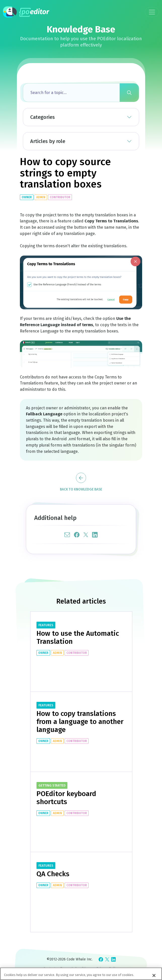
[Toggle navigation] (152, 12)
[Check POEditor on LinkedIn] (113, 959)
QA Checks (53, 874)
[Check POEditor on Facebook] (101, 959)
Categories (43, 117)
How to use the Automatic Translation (78, 637)
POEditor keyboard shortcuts (66, 798)
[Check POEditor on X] (107, 959)
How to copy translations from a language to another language (80, 722)
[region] (81, 974)
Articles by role (48, 141)
